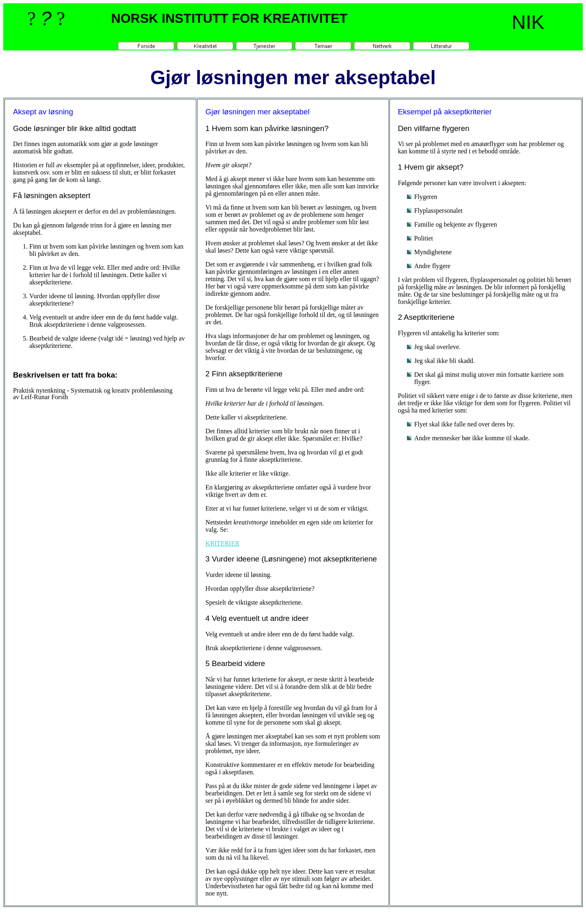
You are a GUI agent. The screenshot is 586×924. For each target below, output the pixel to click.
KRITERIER (223, 543)
